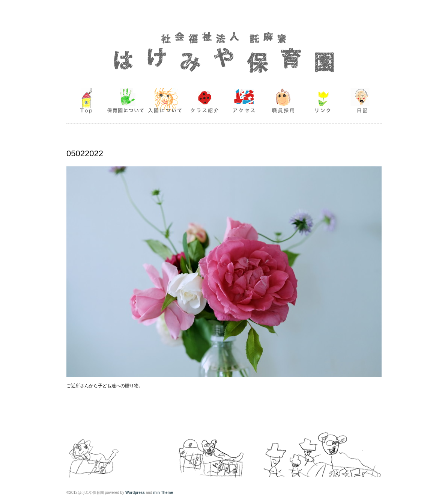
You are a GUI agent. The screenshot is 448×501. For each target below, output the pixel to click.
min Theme (163, 493)
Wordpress (135, 493)
